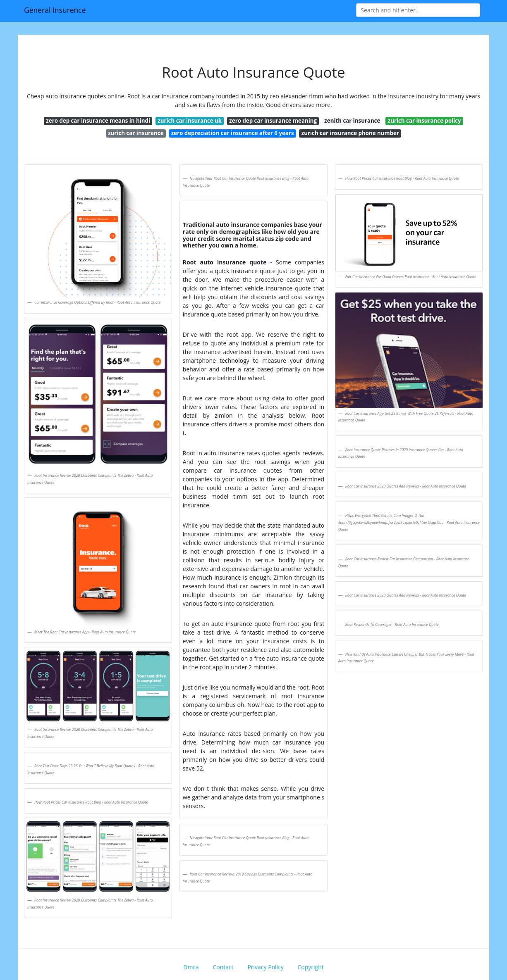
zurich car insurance (136, 133)
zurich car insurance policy (424, 121)
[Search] (418, 10)
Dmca (191, 967)
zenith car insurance (352, 121)
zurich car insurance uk (190, 121)
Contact (223, 967)
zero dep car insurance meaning (273, 121)
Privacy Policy (265, 967)
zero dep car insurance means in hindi (98, 121)
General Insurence (55, 10)
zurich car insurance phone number (350, 133)
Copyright (311, 967)
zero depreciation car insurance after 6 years (233, 133)
